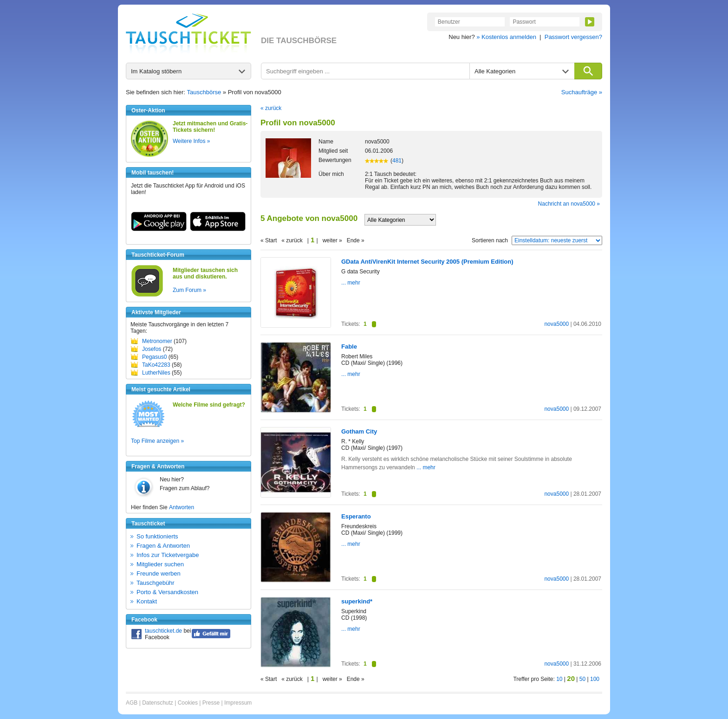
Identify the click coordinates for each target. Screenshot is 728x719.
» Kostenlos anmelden (506, 37)
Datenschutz (158, 703)
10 (559, 679)
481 (397, 161)
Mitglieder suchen (160, 564)
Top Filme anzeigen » (157, 441)
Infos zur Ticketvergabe (168, 555)
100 (595, 679)
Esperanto (356, 516)
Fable (349, 347)
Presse (211, 703)
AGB (132, 703)
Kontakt (147, 601)
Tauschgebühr (156, 583)
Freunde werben (159, 573)
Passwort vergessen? (573, 37)
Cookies (188, 703)
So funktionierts (157, 536)
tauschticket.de (163, 631)
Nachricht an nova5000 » (569, 204)
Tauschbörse (204, 92)
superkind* (357, 601)
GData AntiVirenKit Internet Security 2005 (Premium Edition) (427, 262)
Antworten (182, 507)
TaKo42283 (156, 365)
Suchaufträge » (582, 92)
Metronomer (157, 341)
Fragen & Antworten (163, 546)
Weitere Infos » (191, 141)
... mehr (351, 283)
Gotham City (359, 431)
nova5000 (556, 324)
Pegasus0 (154, 357)
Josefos (152, 349)
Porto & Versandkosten (167, 592)
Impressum (238, 703)
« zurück (271, 108)
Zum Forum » (189, 290)
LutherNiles (156, 373)
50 (582, 679)
